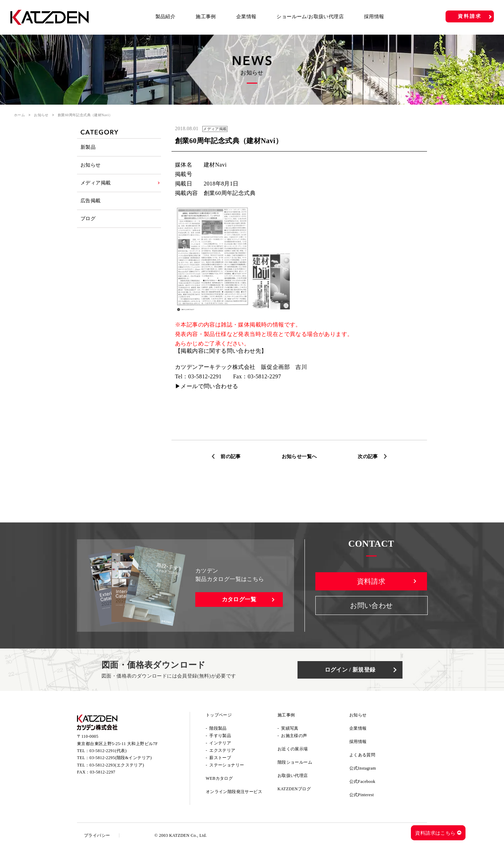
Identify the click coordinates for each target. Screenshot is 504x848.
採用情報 (374, 17)
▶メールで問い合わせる (206, 386)
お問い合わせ (371, 605)
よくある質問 (362, 755)
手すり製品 (220, 736)
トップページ (219, 715)
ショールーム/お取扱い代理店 (310, 17)
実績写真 (290, 728)
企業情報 (246, 17)
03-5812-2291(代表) (108, 751)
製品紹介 (166, 17)
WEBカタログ (219, 778)
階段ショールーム (295, 762)
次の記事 (368, 457)
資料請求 (470, 16)
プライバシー (97, 835)
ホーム (19, 115)
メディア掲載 (96, 183)
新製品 (88, 147)
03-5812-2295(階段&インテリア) (121, 758)
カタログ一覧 (239, 599)
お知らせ (41, 115)
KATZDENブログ (294, 789)
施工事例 (206, 17)
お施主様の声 (294, 736)
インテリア (220, 743)
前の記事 (231, 457)
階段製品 (218, 728)
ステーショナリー (227, 765)
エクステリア (222, 750)
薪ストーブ (220, 758)
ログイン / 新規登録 (350, 670)
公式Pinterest (362, 795)
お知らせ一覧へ (299, 457)
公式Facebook (362, 782)
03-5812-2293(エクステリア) (117, 765)
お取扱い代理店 (293, 776)
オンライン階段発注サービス (234, 792)
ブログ (88, 219)
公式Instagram (363, 768)
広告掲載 (91, 201)
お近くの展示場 (293, 749)
